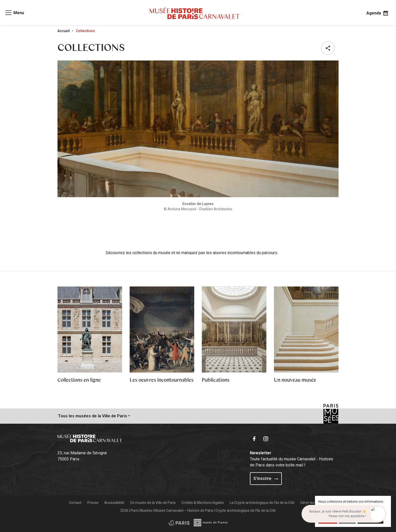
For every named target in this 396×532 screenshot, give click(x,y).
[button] (329, 48)
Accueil (64, 31)
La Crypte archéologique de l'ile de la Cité (262, 503)
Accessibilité (114, 503)
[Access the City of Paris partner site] (211, 523)
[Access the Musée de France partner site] (179, 523)
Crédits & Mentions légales (203, 503)
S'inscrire (266, 478)
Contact (75, 503)
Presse (93, 503)
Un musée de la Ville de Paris (153, 503)
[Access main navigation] (14, 13)
